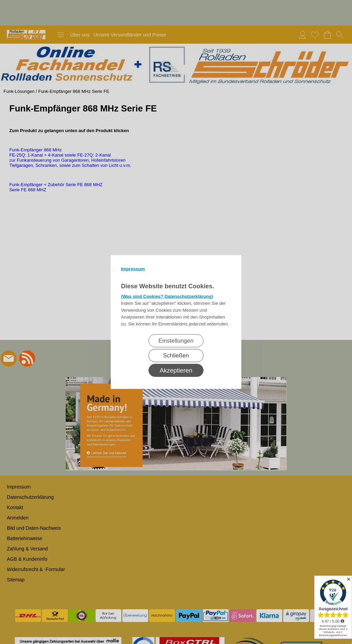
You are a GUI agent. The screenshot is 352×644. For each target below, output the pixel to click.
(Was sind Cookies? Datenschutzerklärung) (167, 296)
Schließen (176, 356)
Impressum (133, 269)
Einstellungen (176, 341)
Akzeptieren (176, 371)
